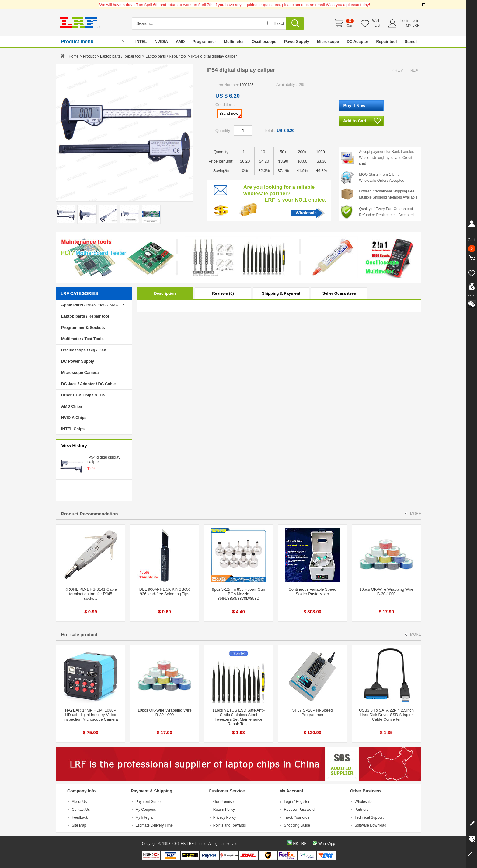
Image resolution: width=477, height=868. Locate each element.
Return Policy (224, 810)
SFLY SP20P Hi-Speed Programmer (313, 712)
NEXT (415, 70)
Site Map (79, 825)
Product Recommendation (90, 514)
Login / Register (297, 802)
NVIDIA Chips (74, 418)
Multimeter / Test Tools (82, 339)
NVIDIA (161, 42)
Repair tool (386, 42)
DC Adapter (358, 42)
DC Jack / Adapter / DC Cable (88, 384)
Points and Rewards (230, 825)
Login (405, 21)
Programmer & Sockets (83, 327)
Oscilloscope (264, 42)
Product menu (77, 42)
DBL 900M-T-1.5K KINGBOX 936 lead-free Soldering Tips (165, 592)
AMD (180, 42)
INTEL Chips (73, 429)
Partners (362, 810)
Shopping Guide (297, 825)
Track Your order (297, 817)
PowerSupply (297, 42)
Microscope (328, 42)
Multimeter (234, 42)
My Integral (144, 817)
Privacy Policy (225, 817)
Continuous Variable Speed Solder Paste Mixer (312, 592)
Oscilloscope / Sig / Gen (84, 350)
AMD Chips (72, 406)
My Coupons (146, 810)
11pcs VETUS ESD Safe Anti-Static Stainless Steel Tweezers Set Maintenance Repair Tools (238, 717)
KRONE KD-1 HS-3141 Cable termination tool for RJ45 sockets (91, 594)
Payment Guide (148, 802)
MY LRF (413, 26)
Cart (350, 26)
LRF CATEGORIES (80, 293)
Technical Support (369, 817)
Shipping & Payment (281, 293)
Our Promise (223, 802)
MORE (416, 514)
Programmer (204, 42)
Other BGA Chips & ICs (83, 395)
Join (416, 21)
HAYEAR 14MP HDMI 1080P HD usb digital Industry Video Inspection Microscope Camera (91, 715)
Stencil (411, 42)
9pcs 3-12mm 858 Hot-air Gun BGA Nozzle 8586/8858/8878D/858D (239, 594)
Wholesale (306, 213)
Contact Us (81, 810)
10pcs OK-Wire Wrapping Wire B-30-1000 (386, 592)
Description (165, 293)
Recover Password (299, 810)
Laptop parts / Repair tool (121, 56)
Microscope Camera (80, 373)
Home (74, 56)
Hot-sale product (79, 635)
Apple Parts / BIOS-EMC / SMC (90, 305)
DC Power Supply (78, 361)
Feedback (80, 817)
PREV (397, 70)
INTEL (141, 42)
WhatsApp (327, 844)
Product (89, 56)
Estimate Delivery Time (154, 825)
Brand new (230, 114)
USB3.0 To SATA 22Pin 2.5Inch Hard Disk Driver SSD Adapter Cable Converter (386, 715)
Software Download (371, 825)
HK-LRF (299, 844)
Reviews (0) (223, 293)
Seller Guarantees (339, 293)
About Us (79, 802)
